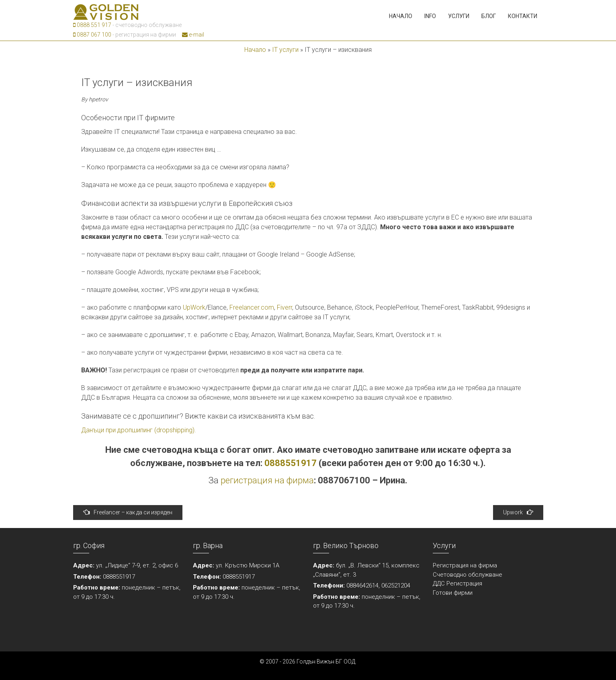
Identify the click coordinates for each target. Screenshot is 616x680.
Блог (489, 16)
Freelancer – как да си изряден (128, 512)
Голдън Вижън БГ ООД (326, 662)
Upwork (518, 512)
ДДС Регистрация (457, 583)
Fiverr (284, 307)
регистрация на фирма (267, 480)
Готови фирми (453, 593)
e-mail (193, 35)
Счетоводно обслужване (468, 575)
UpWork (194, 307)
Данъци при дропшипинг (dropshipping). (139, 430)
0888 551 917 (92, 25)
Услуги (459, 16)
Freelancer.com (252, 307)
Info (430, 16)
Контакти (523, 16)
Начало (401, 16)
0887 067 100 (92, 35)
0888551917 (291, 463)
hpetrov (98, 99)
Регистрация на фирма (465, 565)
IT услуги (285, 50)
